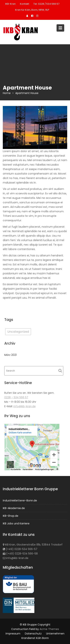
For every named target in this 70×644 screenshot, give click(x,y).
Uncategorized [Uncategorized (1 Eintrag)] (18, 332)
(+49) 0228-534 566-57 (20, 549)
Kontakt (25, 4)
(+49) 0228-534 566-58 (20, 553)
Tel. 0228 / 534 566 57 (46, 4)
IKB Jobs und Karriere (16, 523)
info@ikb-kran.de (25, 406)
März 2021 (10, 355)
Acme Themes (49, 629)
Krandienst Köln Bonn (35, 638)
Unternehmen (55, 634)
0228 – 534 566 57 (16, 397)
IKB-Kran (10, 4)
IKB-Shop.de (11, 516)
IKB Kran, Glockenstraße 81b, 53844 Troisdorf (33, 545)
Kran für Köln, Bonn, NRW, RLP (32, 10)
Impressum (13, 634)
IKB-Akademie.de (14, 508)
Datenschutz (33, 634)
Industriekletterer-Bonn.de (20, 500)
